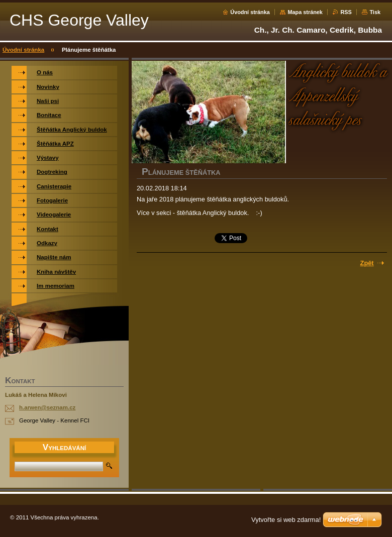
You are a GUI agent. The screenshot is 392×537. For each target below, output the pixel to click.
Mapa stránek (305, 12)
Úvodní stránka (250, 12)
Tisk (375, 12)
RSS (346, 12)
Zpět (367, 263)
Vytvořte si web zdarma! (286, 520)
